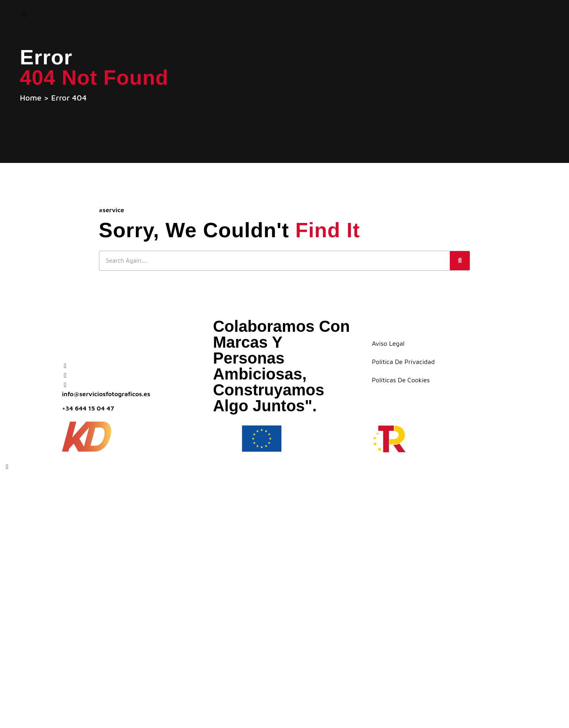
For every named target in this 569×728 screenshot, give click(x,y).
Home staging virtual (153, 635)
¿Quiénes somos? (139, 533)
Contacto (118, 711)
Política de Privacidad (403, 362)
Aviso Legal (388, 344)
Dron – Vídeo (127, 609)
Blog (105, 686)
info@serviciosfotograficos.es (106, 394)
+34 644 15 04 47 (88, 409)
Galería (113, 660)
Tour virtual (128, 584)
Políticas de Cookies (401, 381)
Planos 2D (119, 559)
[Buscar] (460, 261)
